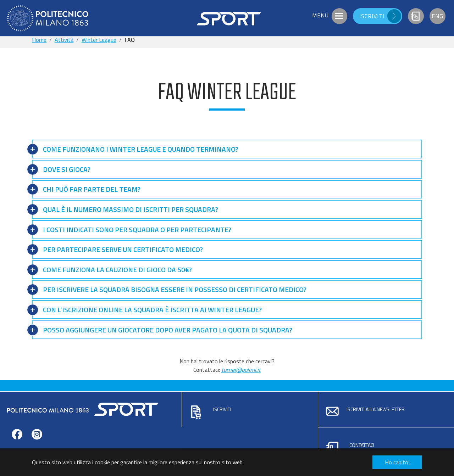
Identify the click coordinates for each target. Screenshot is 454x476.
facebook (17, 445)
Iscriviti (222, 409)
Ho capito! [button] (397, 462)
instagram (37, 445)
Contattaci (362, 445)
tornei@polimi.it (241, 370)
